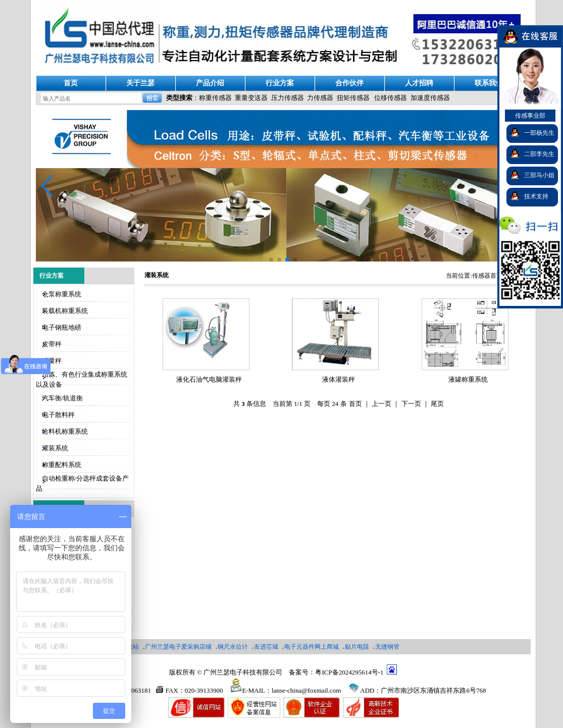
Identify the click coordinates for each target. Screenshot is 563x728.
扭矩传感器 (353, 98)
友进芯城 (266, 647)
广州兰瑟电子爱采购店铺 (178, 647)
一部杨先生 (539, 133)
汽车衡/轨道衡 (63, 398)
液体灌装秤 (339, 379)
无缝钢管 (387, 647)
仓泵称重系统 (62, 294)
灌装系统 (55, 448)
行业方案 (280, 83)
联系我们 (489, 83)
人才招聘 (419, 83)
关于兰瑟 (140, 83)
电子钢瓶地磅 (62, 327)
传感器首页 (487, 276)
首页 (71, 83)
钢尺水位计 (233, 647)
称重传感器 (215, 98)
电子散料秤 (58, 415)
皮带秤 (52, 344)
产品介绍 (210, 83)
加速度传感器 (430, 98)
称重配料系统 (62, 465)
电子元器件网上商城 (312, 647)
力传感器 (320, 98)
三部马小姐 (539, 175)
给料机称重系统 (65, 431)
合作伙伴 (349, 83)
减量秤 (52, 361)
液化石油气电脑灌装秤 (209, 379)
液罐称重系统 (468, 379)
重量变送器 (251, 98)
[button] (48, 186)
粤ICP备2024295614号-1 (349, 672)
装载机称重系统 (65, 311)
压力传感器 (288, 98)
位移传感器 (391, 98)
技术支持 (536, 196)
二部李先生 (539, 154)
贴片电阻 (357, 647)
